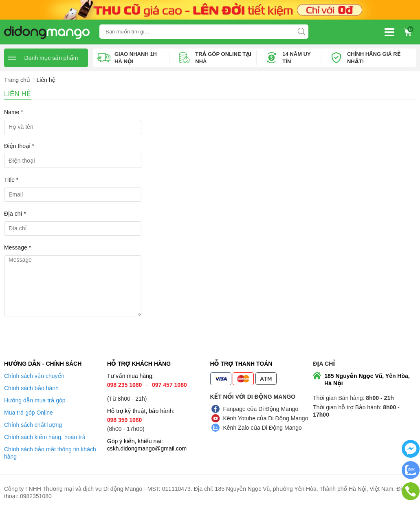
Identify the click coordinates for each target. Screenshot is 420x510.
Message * (18, 247)
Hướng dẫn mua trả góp (35, 400)
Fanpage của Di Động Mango (261, 409)
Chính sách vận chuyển (34, 376)
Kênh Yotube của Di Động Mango (266, 418)
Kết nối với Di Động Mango (253, 397)
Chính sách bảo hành (31, 388)
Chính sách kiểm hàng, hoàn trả (45, 437)
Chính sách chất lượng (33, 425)
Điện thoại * (19, 146)
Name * (14, 112)
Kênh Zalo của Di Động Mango (263, 428)
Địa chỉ (324, 364)
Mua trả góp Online (29, 413)
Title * (11, 180)
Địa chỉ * (15, 214)
